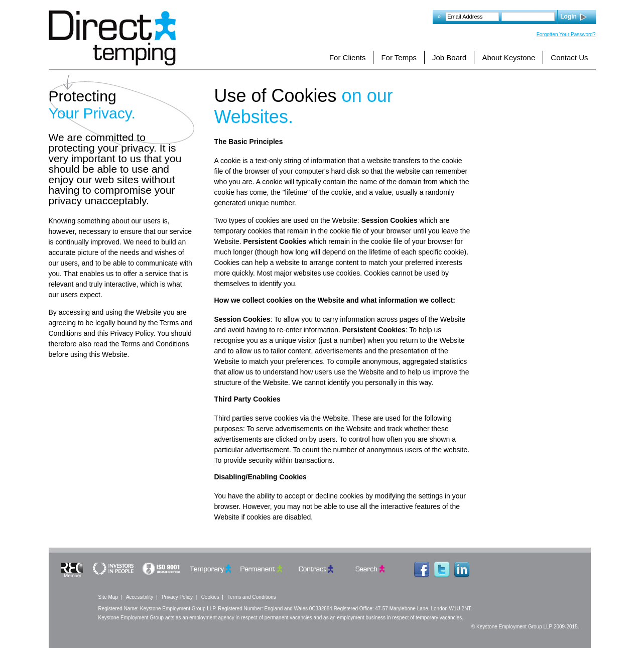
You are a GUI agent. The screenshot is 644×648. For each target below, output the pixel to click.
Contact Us (569, 57)
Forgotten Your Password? (566, 34)
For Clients (348, 57)
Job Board (449, 57)
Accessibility (140, 597)
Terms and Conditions (252, 597)
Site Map (108, 597)
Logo (112, 38)
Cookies (210, 597)
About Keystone (508, 57)
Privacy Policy (177, 597)
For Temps (399, 57)
